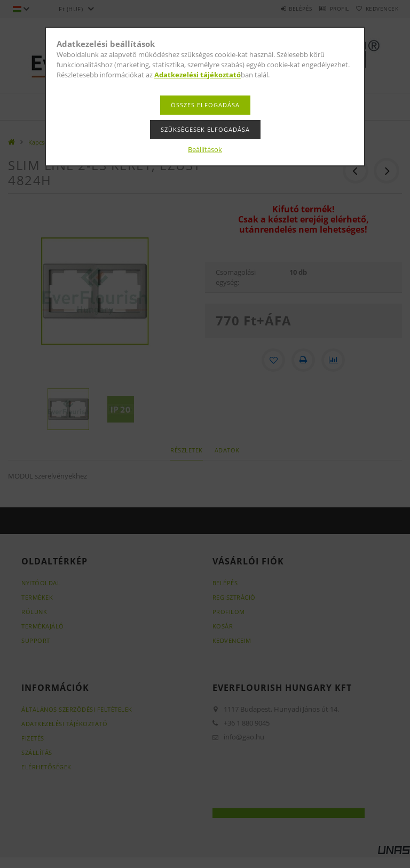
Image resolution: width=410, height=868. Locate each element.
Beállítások (205, 149)
